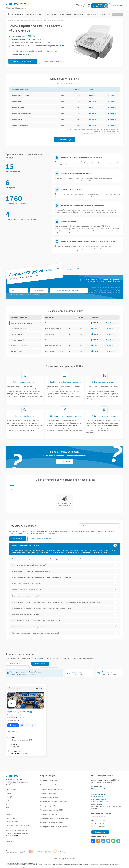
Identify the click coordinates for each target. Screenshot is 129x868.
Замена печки (17, 119)
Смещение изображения (53, 329)
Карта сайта (10, 841)
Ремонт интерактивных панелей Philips (54, 818)
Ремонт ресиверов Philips (49, 806)
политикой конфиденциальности (34, 294)
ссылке (16, 835)
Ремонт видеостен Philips (49, 814)
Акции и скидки (79, 14)
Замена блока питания (20, 95)
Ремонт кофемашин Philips (49, 793)
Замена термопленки (20, 125)
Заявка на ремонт (92, 14)
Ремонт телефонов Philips (49, 781)
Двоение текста (50, 334)
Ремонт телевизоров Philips (50, 785)
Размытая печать (51, 340)
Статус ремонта (118, 14)
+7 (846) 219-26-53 (83, 5)
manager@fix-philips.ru (100, 801)
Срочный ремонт (32, 14)
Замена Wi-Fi (17, 101)
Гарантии (69, 14)
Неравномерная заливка (53, 346)
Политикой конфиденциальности (49, 667)
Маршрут (13, 725)
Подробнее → (111, 323)
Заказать (112, 95)
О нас (48, 14)
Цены (41, 14)
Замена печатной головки (22, 113)
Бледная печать (50, 323)
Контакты (102, 14)
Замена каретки (18, 107)
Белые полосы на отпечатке (54, 351)
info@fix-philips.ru (98, 796)
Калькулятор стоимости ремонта (17, 825)
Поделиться (93, 841)
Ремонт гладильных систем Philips (52, 810)
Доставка (61, 14)
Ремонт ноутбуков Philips (49, 797)
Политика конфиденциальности (64, 859)
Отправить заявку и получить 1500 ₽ (69, 290)
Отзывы (54, 14)
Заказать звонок (65, 461)
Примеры (9, 797)
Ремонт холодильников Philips (51, 789)
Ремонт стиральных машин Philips (52, 822)
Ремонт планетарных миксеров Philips (54, 802)
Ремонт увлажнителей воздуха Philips (53, 827)
